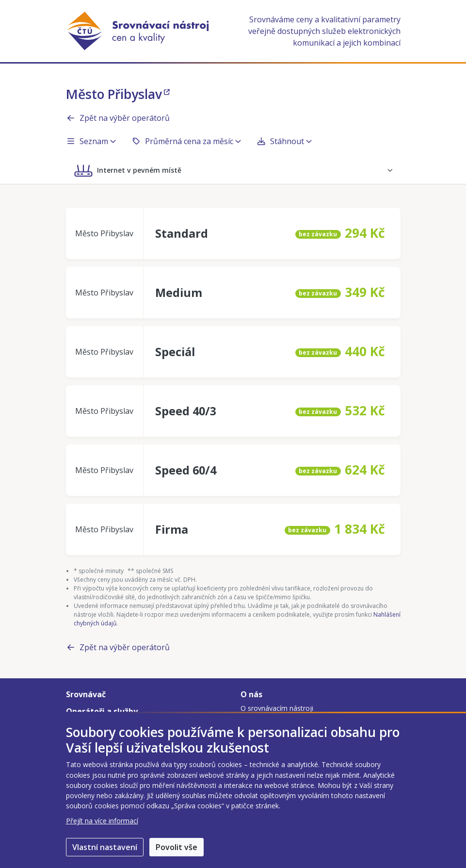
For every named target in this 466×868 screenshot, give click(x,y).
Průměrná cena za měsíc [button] (186, 141)
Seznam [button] (91, 141)
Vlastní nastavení (105, 847)
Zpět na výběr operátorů (118, 118)
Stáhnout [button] (284, 141)
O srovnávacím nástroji (277, 708)
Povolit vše (177, 847)
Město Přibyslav (118, 94)
